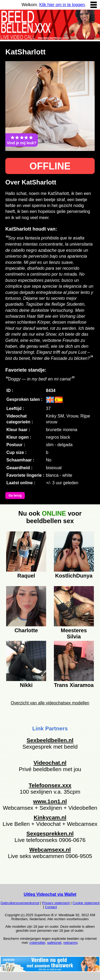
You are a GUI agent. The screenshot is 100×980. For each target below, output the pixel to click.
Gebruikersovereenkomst (20, 903)
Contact (51, 907)
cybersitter (37, 943)
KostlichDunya (74, 576)
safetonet (54, 943)
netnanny (70, 943)
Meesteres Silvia (74, 633)
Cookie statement (86, 903)
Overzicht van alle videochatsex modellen (50, 703)
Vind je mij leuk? (22, 140)
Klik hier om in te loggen (62, 5)
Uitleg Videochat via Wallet (50, 894)
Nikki (26, 685)
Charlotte (26, 630)
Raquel (26, 576)
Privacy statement (56, 903)
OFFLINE (50, 166)
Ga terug (15, 495)
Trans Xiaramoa (74, 685)
